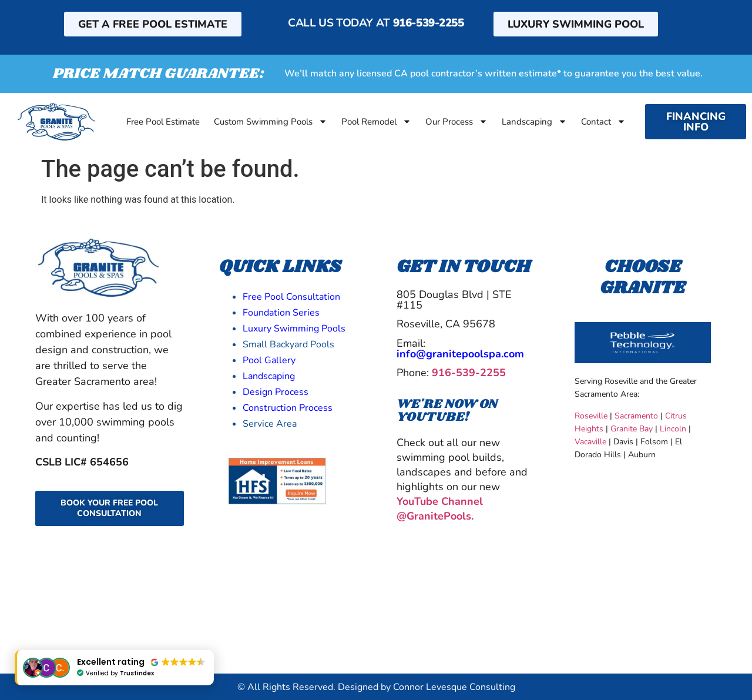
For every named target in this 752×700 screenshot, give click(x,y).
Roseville (591, 416)
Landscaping (534, 122)
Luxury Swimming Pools (294, 329)
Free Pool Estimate (163, 122)
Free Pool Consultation (291, 297)
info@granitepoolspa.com (460, 354)
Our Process (456, 122)
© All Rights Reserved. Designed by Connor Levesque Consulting (376, 687)
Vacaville (590, 442)
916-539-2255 (429, 23)
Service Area (270, 424)
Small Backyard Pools (288, 344)
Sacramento (636, 416)
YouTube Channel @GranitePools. (440, 509)
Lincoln (673, 429)
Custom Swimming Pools (271, 122)
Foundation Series (281, 313)
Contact (603, 122)
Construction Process (288, 408)
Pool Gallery (269, 360)
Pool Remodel (376, 122)
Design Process (276, 392)
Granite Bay (632, 429)
